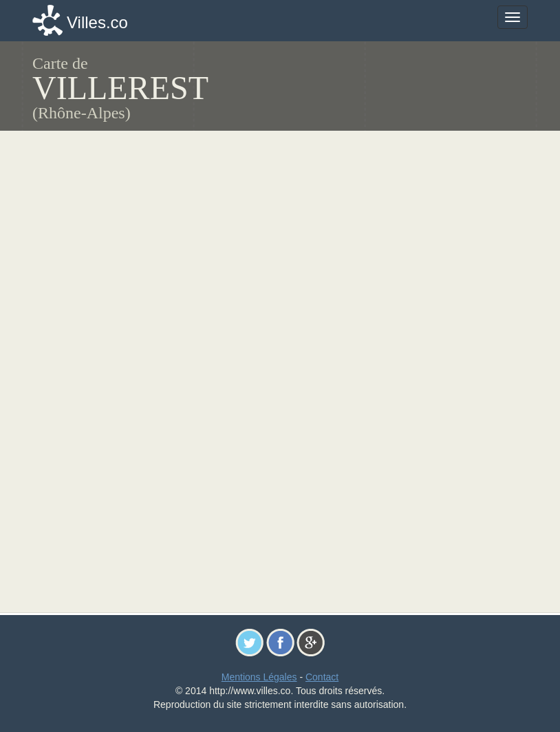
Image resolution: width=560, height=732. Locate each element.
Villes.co (97, 22)
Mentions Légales (259, 677)
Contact (322, 677)
